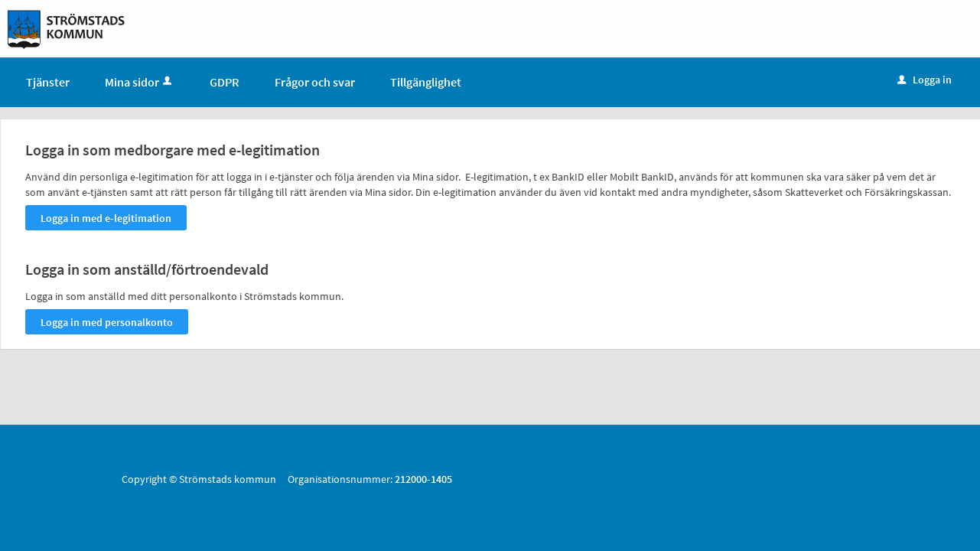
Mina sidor (140, 82)
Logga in (925, 80)
